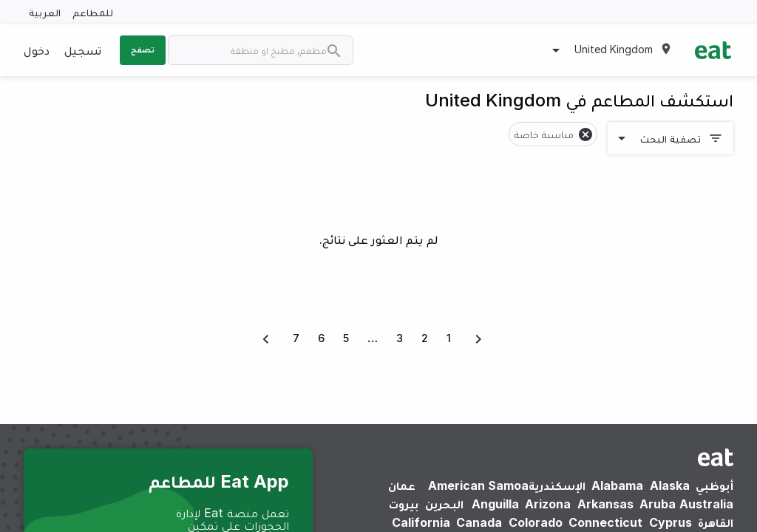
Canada (479, 522)
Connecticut (605, 522)
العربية (45, 12)
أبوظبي (714, 485)
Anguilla (495, 504)
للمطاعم (93, 12)
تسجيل (83, 50)
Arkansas (605, 504)
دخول (37, 50)
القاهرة (716, 522)
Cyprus (671, 522)
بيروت (404, 504)
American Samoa (478, 485)
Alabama (617, 485)
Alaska (670, 485)
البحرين (444, 504)
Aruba (658, 504)
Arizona (548, 504)
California (421, 522)
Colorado (536, 522)
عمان (402, 485)
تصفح (143, 50)
